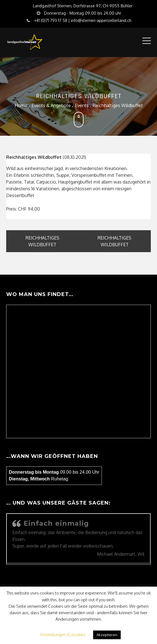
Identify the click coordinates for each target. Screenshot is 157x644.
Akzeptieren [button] (107, 635)
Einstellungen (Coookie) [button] (63, 635)
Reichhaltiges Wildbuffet (42, 241)
